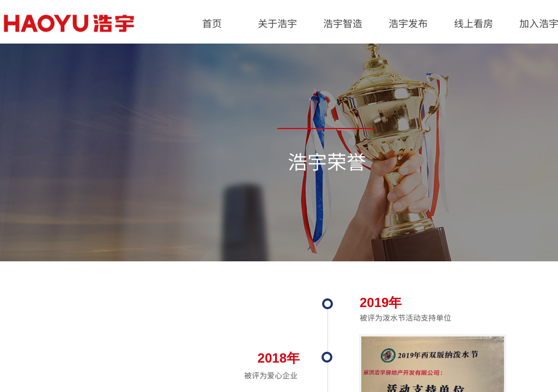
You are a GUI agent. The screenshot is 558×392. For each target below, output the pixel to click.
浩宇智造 (343, 23)
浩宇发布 (408, 23)
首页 (212, 23)
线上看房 (474, 23)
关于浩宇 (277, 23)
